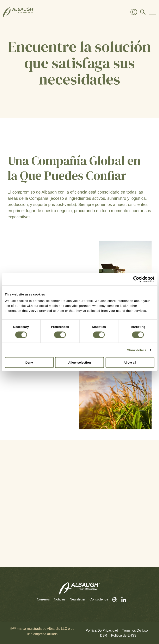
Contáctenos (99, 599)
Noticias (60, 599)
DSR (104, 635)
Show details (137, 350)
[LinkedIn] (122, 600)
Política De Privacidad (102, 630)
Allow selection (79, 362)
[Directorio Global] (134, 12)
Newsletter (78, 599)
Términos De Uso (135, 630)
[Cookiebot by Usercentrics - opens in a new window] (136, 279)
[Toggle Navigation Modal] (152, 12)
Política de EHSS (124, 635)
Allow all (130, 362)
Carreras (43, 599)
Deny (29, 362)
